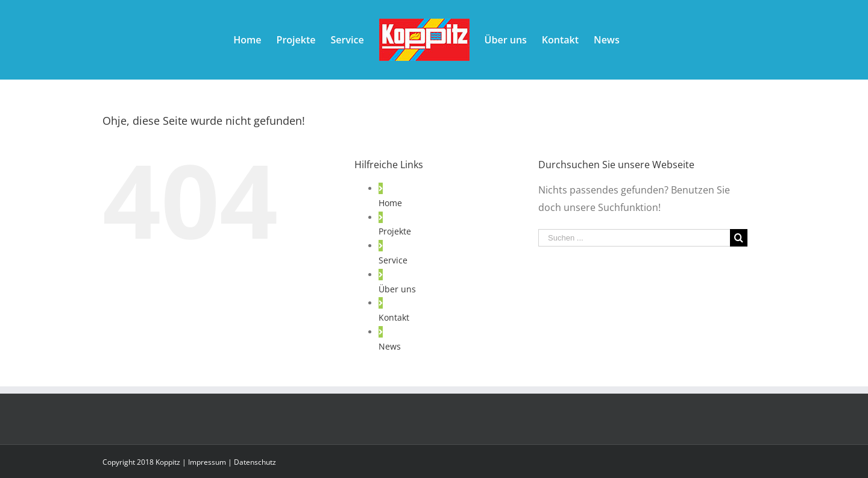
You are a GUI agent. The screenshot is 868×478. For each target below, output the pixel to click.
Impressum (207, 462)
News (390, 346)
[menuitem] (247, 40)
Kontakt (394, 317)
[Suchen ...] (634, 238)
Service (393, 260)
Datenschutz (255, 462)
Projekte (395, 231)
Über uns (397, 289)
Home (390, 203)
